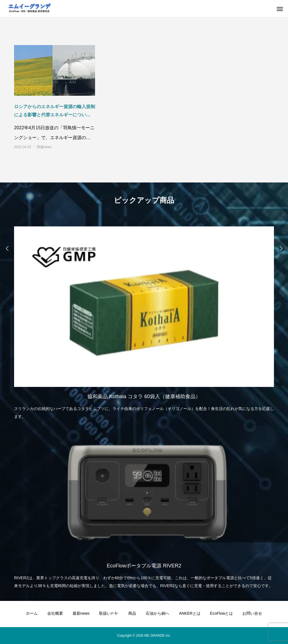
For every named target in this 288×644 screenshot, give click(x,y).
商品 (132, 613)
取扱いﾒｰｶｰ (109, 613)
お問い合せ (252, 613)
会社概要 (55, 613)
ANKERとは (190, 613)
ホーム (32, 613)
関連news (44, 147)
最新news (81, 613)
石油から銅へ (157, 613)
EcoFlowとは (222, 613)
